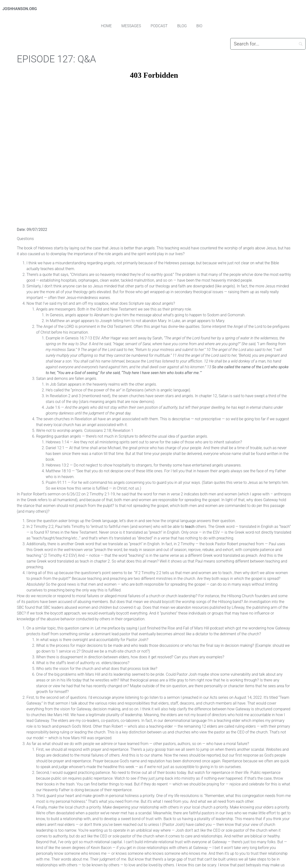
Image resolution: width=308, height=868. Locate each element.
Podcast (159, 26)
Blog (182, 26)
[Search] (268, 44)
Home (106, 26)
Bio (199, 26)
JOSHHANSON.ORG (20, 9)
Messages (131, 26)
